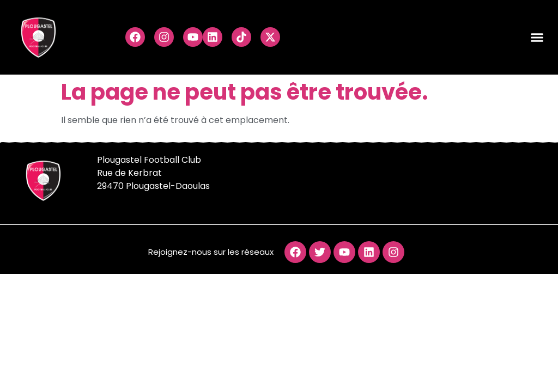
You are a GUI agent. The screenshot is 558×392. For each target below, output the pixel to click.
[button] (537, 38)
